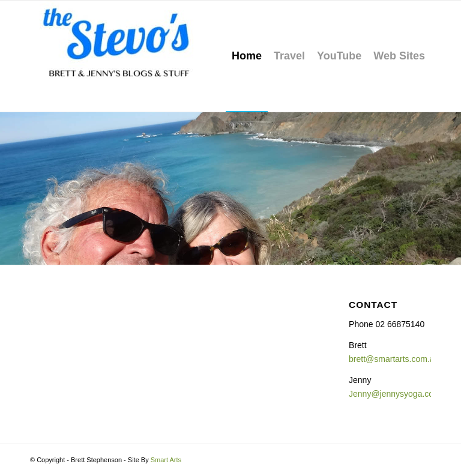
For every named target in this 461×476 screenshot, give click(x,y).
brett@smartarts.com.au (394, 359)
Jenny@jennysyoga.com (395, 394)
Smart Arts (166, 460)
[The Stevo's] (120, 56)
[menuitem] (247, 56)
